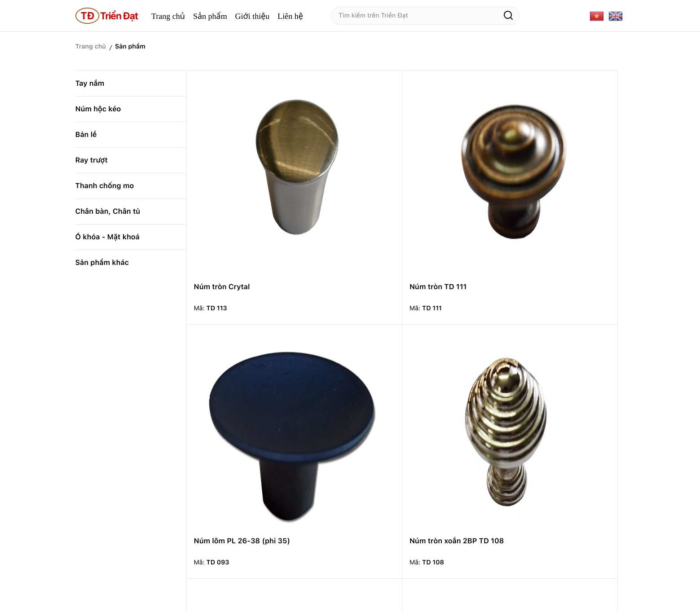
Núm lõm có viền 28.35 (343, 475)
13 (576, 532)
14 (594, 532)
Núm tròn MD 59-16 (557, 475)
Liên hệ (290, 16)
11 (558, 532)
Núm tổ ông (433, 328)
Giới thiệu (253, 16)
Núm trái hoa (544, 328)
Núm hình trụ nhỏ (333, 328)
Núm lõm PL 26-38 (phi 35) (454, 185)
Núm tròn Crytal (222, 180)
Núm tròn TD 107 (224, 328)
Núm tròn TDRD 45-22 (452, 475)
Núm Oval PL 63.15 (227, 475)
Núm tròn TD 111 (332, 180)
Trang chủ (168, 16)
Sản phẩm (210, 16)
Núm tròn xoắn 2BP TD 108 (569, 180)
